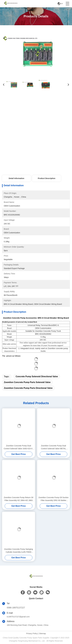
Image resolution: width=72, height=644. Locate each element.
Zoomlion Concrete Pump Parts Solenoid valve (27, 382)
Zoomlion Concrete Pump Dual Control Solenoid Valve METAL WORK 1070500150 (54, 447)
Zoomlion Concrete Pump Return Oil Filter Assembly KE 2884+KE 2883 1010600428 (19, 499)
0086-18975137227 (16, 608)
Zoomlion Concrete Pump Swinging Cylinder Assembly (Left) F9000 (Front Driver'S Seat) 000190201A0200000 (18, 551)
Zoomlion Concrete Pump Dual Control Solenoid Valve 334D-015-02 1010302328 (18, 447)
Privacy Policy (32, 633)
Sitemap (42, 633)
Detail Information (16, 178)
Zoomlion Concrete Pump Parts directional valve (28, 388)
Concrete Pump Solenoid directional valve (37, 376)
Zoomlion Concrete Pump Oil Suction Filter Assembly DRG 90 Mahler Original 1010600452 (53, 499)
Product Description (47, 178)
